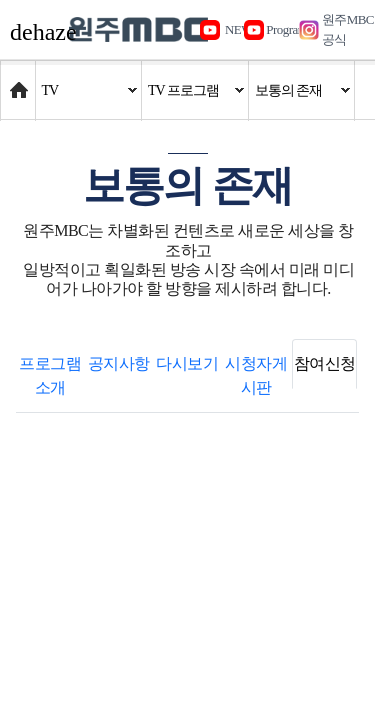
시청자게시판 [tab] (256, 375)
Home (19, 80)
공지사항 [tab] (119, 363)
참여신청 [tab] (325, 363)
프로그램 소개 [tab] (50, 375)
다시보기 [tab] (187, 363)
